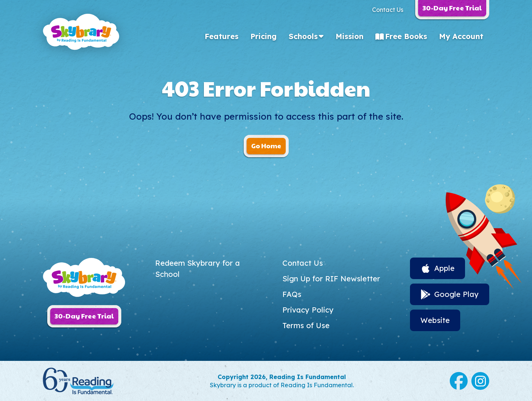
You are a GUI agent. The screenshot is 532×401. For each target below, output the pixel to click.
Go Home (266, 145)
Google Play (456, 294)
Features (222, 36)
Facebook (459, 381)
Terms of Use (306, 325)
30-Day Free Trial (84, 316)
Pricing (264, 36)
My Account (461, 36)
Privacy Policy (308, 310)
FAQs (292, 294)
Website (435, 320)
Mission (350, 36)
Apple (444, 268)
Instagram (480, 381)
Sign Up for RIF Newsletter (331, 279)
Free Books (406, 36)
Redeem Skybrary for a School (198, 269)
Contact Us (388, 10)
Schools (303, 36)
